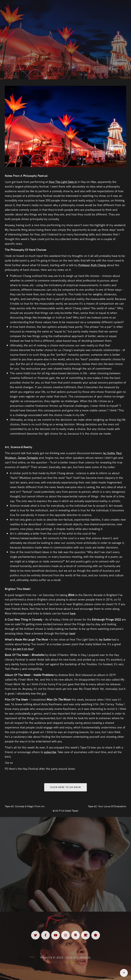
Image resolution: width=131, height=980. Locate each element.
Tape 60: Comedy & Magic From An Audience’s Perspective (25, 806)
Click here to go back (65, 787)
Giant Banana (71, 962)
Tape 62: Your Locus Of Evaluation (107, 806)
